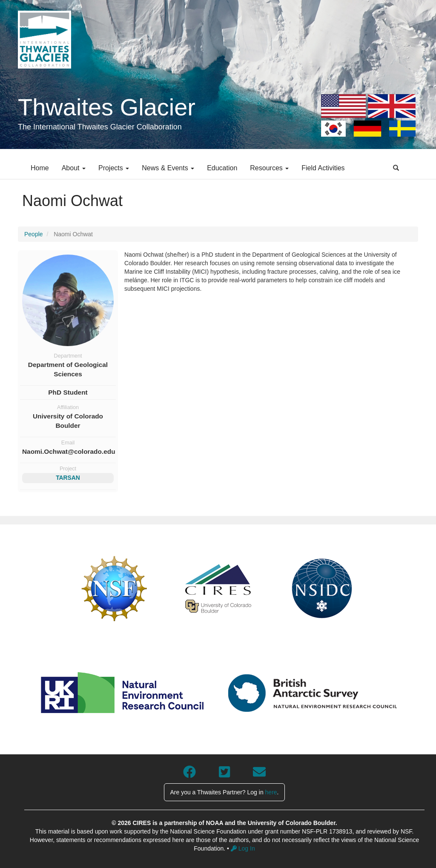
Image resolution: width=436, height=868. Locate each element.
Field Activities (323, 168)
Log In (243, 848)
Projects (114, 168)
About (74, 168)
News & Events (168, 168)
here (271, 792)
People (34, 234)
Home (40, 168)
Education (222, 168)
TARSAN (68, 478)
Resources (269, 168)
